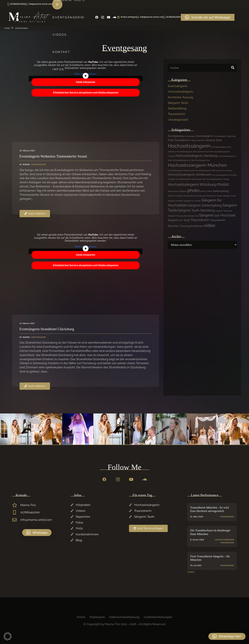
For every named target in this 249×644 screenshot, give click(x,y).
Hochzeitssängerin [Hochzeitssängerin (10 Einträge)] (189, 146)
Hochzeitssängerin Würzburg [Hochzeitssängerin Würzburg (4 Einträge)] (192, 184)
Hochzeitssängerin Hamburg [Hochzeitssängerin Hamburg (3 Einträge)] (196, 156)
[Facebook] (10, 4)
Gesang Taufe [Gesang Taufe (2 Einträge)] (214, 140)
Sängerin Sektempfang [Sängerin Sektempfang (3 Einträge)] (205, 205)
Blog (79, 540)
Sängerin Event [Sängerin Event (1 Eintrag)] (229, 196)
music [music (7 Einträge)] (223, 184)
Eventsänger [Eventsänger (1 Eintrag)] (190, 136)
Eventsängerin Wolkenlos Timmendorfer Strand (53, 156)
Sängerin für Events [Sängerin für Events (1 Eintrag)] (192, 201)
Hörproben (83, 505)
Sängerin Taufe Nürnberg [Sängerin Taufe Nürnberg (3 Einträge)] (196, 210)
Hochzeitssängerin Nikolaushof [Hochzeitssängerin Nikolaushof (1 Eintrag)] (181, 170)
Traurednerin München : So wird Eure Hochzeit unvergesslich (209, 509)
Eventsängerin (178, 86)
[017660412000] (16, 512)
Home (81, 617)
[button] (37, 533)
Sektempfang (177, 108)
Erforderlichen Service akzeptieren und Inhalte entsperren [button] (86, 93)
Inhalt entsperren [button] (86, 82)
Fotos (79, 523)
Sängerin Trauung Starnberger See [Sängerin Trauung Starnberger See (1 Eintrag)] (183, 216)
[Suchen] (202, 68)
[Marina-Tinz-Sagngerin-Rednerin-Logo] (30, 17)
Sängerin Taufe (178, 103)
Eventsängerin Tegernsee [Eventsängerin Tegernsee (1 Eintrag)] (225, 136)
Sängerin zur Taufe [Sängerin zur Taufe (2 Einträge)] (179, 220)
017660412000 (30, 512)
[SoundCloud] (28, 4)
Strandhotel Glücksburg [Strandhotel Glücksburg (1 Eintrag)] (194, 196)
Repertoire (83, 517)
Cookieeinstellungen (158, 617)
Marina (26, 165)
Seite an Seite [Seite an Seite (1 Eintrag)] (206, 191)
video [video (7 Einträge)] (209, 225)
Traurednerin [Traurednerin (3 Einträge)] (200, 220)
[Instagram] (16, 4)
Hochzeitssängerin (181, 92)
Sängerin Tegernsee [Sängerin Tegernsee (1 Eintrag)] (224, 211)
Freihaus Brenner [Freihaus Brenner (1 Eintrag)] (198, 140)
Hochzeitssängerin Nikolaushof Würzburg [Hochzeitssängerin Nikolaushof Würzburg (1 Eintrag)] (214, 170)
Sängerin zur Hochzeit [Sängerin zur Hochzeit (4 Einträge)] (217, 215)
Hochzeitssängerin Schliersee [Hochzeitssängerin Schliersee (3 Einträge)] (190, 175)
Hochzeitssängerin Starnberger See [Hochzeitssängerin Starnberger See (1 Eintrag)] (190, 179)
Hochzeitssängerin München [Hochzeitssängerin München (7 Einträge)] (197, 165)
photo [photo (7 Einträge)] (193, 190)
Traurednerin (177, 114)
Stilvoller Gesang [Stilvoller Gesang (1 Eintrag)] (175, 196)
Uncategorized (178, 120)
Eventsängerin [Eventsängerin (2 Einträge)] (204, 136)
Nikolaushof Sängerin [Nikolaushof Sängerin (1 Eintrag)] (177, 191)
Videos (80, 511)
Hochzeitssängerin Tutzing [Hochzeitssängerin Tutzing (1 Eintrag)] (218, 179)
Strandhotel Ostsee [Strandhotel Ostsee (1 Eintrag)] (214, 196)
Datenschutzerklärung (124, 617)
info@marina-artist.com (36, 520)
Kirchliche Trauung (181, 97)
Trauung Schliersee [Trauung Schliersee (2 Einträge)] (192, 226)
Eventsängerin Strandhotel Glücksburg (47, 329)
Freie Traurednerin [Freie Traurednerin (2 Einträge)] (179, 140)
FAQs (79, 528)
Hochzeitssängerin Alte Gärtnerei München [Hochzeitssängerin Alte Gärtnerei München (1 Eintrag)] (195, 152)
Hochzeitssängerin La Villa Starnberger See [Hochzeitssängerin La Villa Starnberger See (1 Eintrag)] (191, 160)
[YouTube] (22, 4)
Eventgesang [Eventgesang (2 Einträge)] (176, 136)
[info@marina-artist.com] (16, 520)
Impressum (97, 617)
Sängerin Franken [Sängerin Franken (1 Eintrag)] (175, 201)
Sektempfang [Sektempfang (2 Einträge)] (221, 191)
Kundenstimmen (87, 534)
